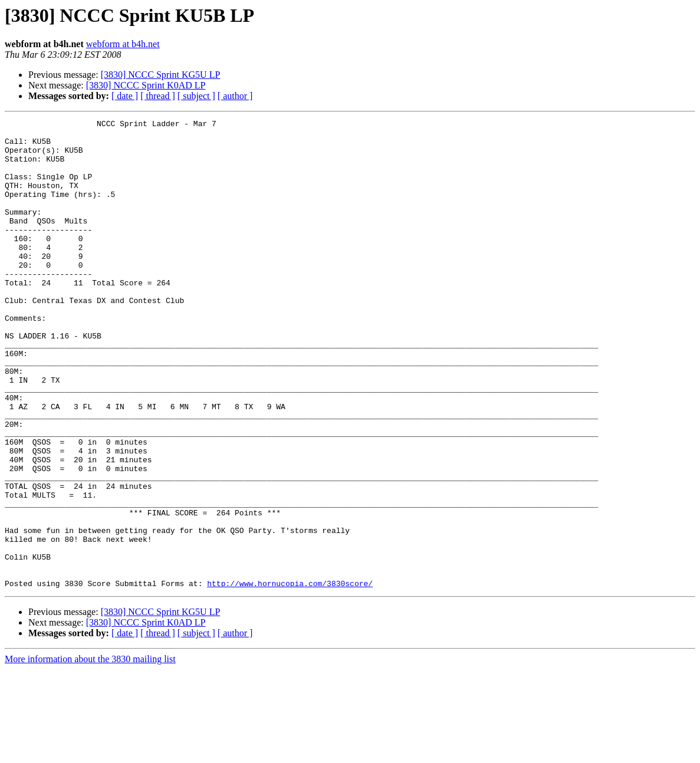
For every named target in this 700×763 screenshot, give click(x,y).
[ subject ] (196, 96)
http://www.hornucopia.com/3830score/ (290, 677)
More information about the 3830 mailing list (90, 753)
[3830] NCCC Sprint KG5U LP (161, 75)
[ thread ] (158, 96)
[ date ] (125, 96)
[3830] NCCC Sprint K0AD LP (146, 85)
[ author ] (235, 96)
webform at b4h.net (123, 44)
